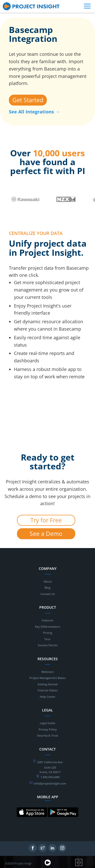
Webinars (48, 672)
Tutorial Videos (48, 690)
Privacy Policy (48, 729)
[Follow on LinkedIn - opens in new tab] (52, 851)
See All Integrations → (34, 112)
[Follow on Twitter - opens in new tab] (43, 851)
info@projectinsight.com (50, 783)
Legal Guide (48, 723)
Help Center (48, 697)
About (48, 581)
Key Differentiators (48, 627)
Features (48, 620)
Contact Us (48, 594)
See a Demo (46, 534)
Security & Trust (48, 735)
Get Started (28, 100)
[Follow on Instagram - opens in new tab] (62, 851)
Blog (48, 588)
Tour (48, 639)
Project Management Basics (48, 678)
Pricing (48, 633)
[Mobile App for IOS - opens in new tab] (32, 821)
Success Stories (48, 645)
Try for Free (46, 520)
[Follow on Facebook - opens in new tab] (33, 851)
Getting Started (48, 684)
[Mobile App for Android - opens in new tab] (63, 821)
